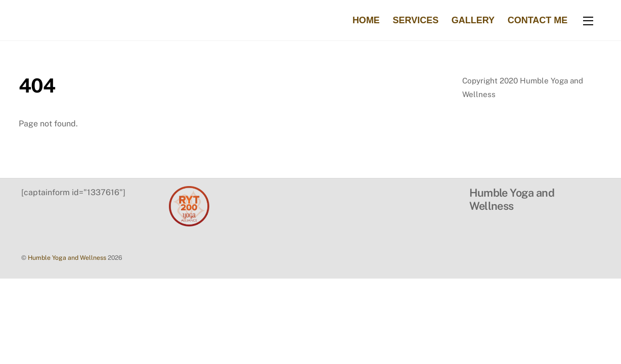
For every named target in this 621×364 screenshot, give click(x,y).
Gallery (473, 20)
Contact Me (538, 20)
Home (366, 20)
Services (415, 20)
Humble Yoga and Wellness (67, 258)
